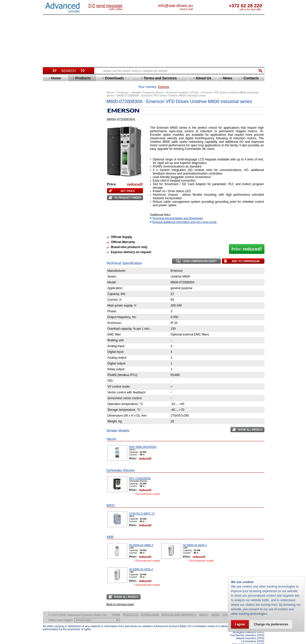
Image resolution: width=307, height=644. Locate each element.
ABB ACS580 (256, 639)
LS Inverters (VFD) (253, 633)
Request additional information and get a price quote (184, 214)
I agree (240, 624)
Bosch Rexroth (59, 124)
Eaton (52, 136)
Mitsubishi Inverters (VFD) (248, 636)
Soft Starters (55, 244)
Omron (53, 196)
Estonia (113, 6)
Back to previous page (120, 596)
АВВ (51, 247)
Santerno (54, 207)
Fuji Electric (57, 155)
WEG (51, 230)
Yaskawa (54, 238)
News (215, 607)
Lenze (52, 181)
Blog (49, 319)
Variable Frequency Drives (66, 105)
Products (131, 607)
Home (116, 607)
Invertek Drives (59, 170)
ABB (51, 109)
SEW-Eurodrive (59, 215)
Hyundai (54, 166)
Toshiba (54, 223)
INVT (51, 173)
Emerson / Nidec (60, 139)
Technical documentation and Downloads (178, 210)
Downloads (150, 607)
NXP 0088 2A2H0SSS (143, 439)
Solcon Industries (61, 270)
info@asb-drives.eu (196, 6)
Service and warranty (179, 607)
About (204, 607)
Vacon (52, 226)
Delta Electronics (61, 132)
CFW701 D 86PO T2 (142, 506)
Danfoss (54, 128)
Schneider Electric (62, 211)
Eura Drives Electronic (65, 147)
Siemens (54, 219)
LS (49, 185)
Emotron (54, 143)
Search (68, 71)
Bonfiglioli (55, 121)
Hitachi (53, 162)
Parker (52, 200)
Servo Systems (57, 276)
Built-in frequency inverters (62, 369)
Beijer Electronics (61, 117)
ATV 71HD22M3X (140, 470)
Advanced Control (61, 113)
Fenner (53, 151)
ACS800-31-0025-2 (141, 561)
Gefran (53, 158)
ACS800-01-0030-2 (195, 537)
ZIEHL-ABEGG (59, 234)
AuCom (53, 251)
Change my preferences (271, 624)
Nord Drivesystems (62, 192)
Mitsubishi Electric (62, 189)
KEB (51, 177)
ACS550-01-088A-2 (141, 537)
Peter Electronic (60, 263)
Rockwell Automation (64, 204)
